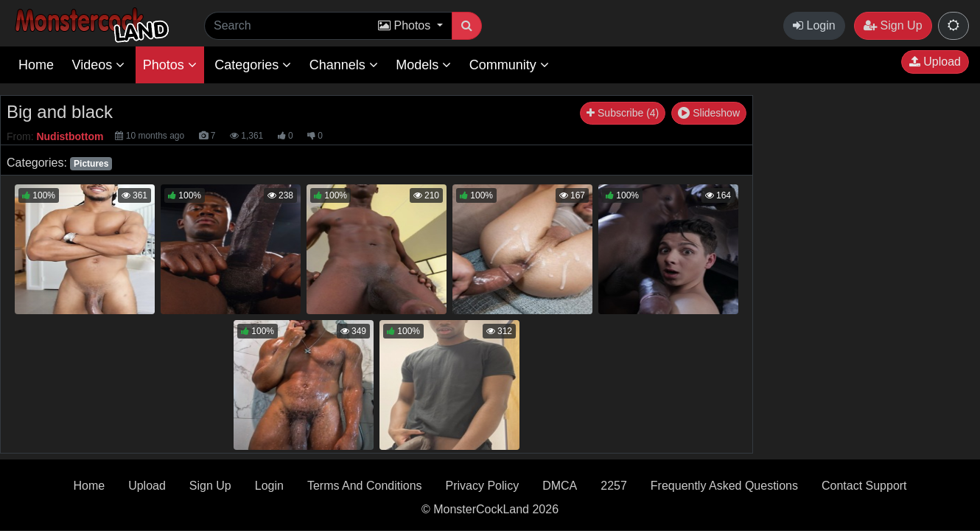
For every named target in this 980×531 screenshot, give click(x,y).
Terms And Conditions (365, 486)
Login (814, 25)
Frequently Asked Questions (724, 486)
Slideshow (709, 113)
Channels (344, 65)
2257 (614, 486)
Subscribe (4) (623, 113)
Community (509, 65)
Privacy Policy (483, 486)
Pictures (91, 164)
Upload (935, 62)
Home (36, 65)
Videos (98, 65)
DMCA (560, 486)
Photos (170, 65)
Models (423, 65)
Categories (253, 65)
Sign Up (893, 25)
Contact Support (864, 486)
